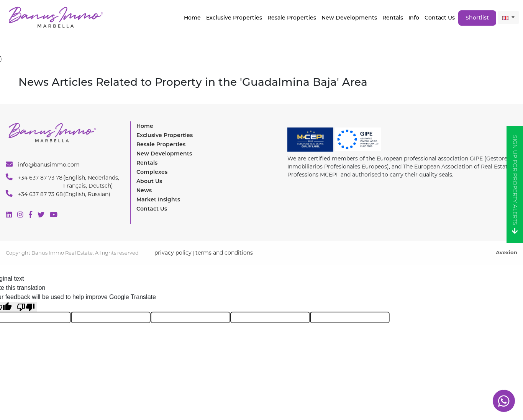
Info (414, 18)
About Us (149, 181)
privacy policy (173, 253)
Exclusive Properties (165, 135)
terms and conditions (224, 253)
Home (192, 18)
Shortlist (477, 18)
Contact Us (440, 18)
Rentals (393, 18)
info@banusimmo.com (43, 164)
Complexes (152, 172)
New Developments (349, 18)
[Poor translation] (26, 307)
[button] (508, 17)
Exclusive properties (234, 18)
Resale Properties (292, 18)
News (144, 190)
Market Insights (158, 199)
